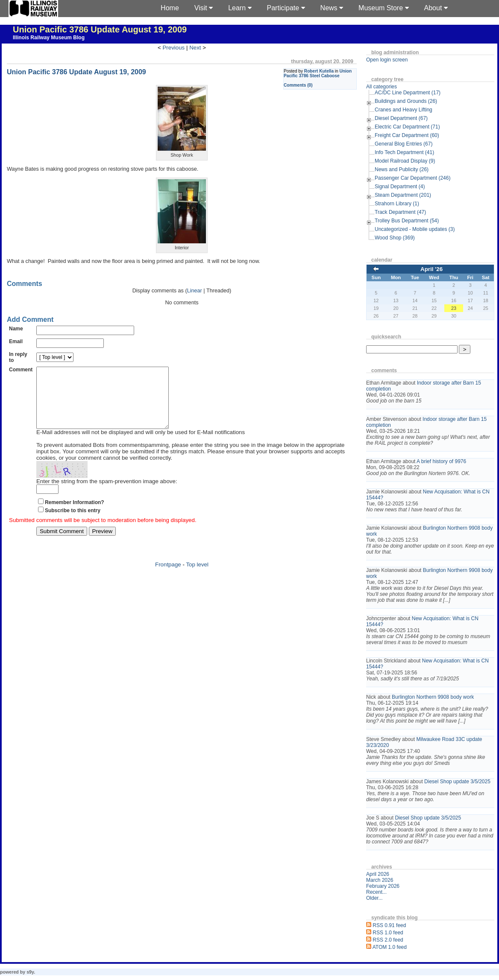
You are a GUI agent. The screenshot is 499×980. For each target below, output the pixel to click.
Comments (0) (298, 85)
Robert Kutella (319, 71)
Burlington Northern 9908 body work (433, 697)
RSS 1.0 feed (388, 933)
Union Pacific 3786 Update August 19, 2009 (100, 29)
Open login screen (387, 60)
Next (195, 48)
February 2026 (383, 886)
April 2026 (378, 874)
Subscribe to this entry (73, 523)
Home (170, 8)
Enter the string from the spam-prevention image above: (107, 494)
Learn (240, 8)
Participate (286, 8)
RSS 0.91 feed (389, 925)
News (332, 8)
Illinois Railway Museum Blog (49, 38)
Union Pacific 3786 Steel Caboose (318, 73)
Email (16, 341)
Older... (374, 898)
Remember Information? (75, 515)
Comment (21, 370)
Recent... (376, 892)
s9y (30, 972)
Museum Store (383, 8)
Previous (173, 48)
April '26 (431, 269)
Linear (195, 291)
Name (16, 329)
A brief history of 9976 (441, 461)
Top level (197, 577)
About (436, 8)
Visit (204, 8)
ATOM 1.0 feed (390, 947)
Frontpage (168, 577)
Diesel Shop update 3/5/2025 (457, 782)
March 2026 (380, 880)
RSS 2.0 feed (388, 940)
